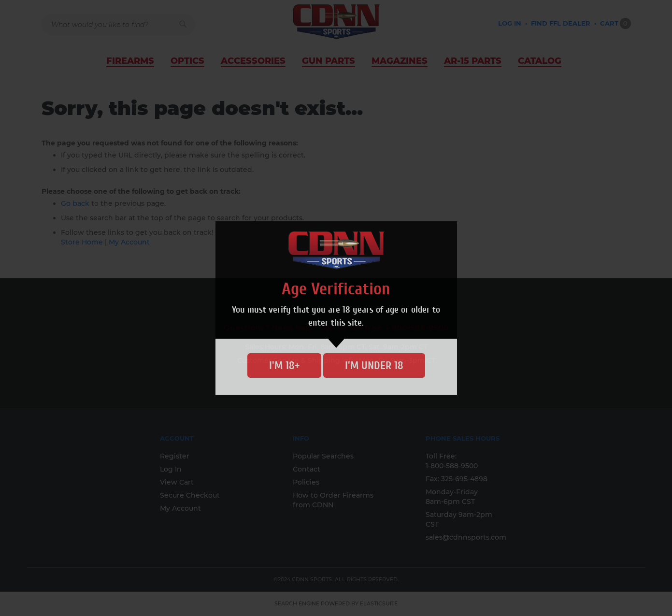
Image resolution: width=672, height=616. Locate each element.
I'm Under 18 (374, 365)
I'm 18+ (284, 365)
